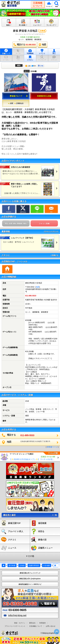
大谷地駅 (47, 565)
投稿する (54, 255)
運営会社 (32, 623)
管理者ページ (52, 447)
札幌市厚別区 (34, 565)
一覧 (54, 515)
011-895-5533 (31, 296)
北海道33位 (19, 103)
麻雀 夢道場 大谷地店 (25, 31)
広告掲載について (36, 626)
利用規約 (43, 623)
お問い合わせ (51, 626)
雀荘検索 (12, 565)
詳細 (41, 66)
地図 (38, 287)
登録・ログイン (20, 623)
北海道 (22, 565)
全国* (11, 103)
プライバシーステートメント (15, 626)
